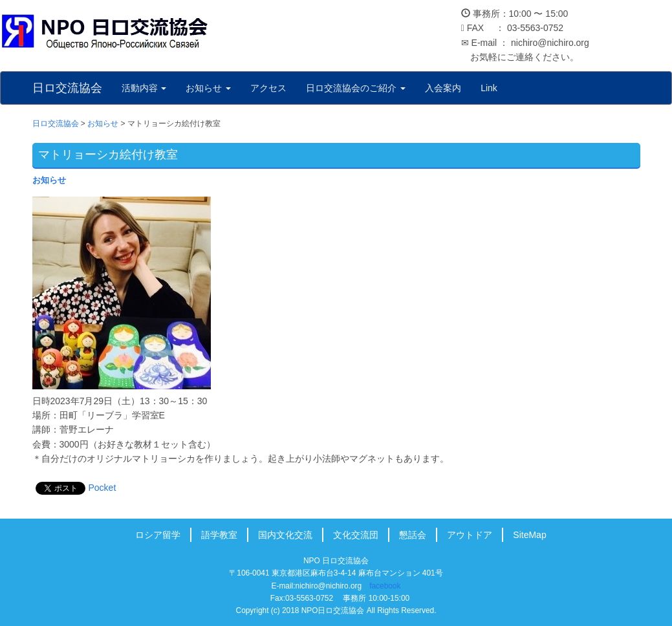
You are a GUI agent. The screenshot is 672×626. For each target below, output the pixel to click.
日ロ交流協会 (67, 88)
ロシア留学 (158, 535)
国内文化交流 (285, 535)
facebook (385, 586)
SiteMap (529, 535)
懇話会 (413, 535)
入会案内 (443, 88)
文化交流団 (356, 535)
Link (489, 88)
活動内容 (144, 88)
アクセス (268, 88)
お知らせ (208, 88)
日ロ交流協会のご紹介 (356, 88)
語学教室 (219, 535)
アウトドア (470, 535)
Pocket (103, 488)
